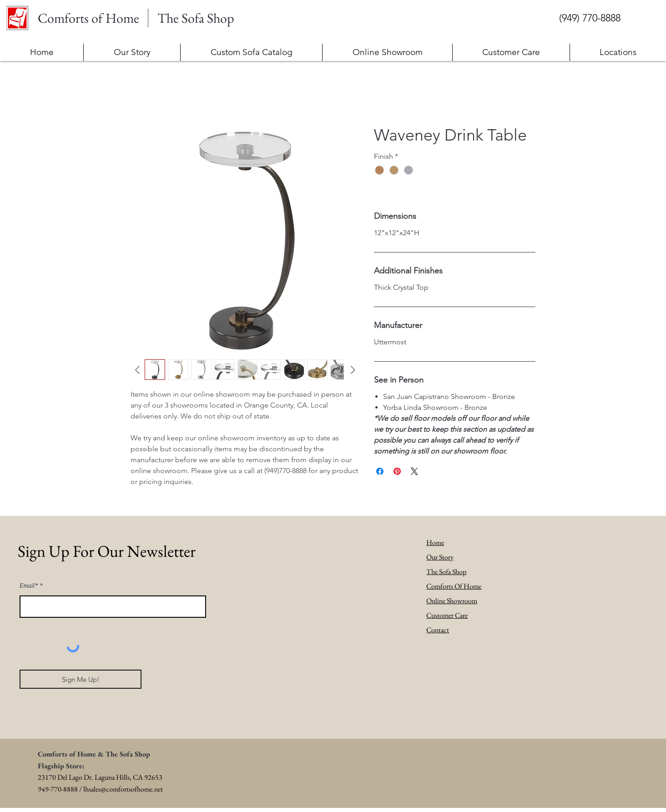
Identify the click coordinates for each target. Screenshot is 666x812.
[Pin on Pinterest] (397, 471)
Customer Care (447, 615)
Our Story (440, 557)
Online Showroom (452, 601)
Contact (438, 630)
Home (435, 542)
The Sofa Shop (446, 572)
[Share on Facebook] (380, 471)
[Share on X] (414, 471)
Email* (29, 586)
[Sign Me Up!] (81, 679)
